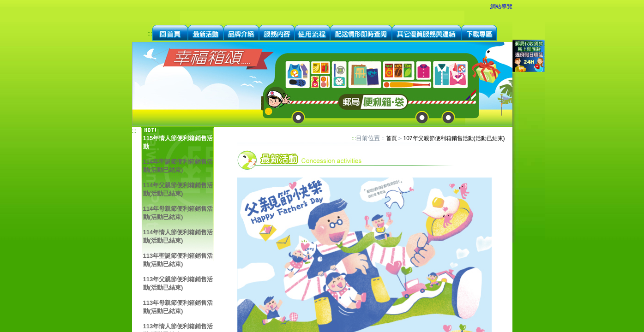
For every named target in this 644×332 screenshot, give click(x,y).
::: (150, 34)
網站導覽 (501, 6)
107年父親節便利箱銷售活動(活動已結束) (454, 138)
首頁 (391, 138)
